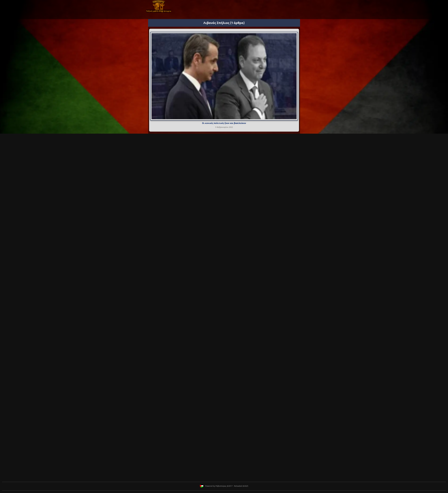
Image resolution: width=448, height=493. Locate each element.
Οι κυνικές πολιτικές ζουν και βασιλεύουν (224, 123)
